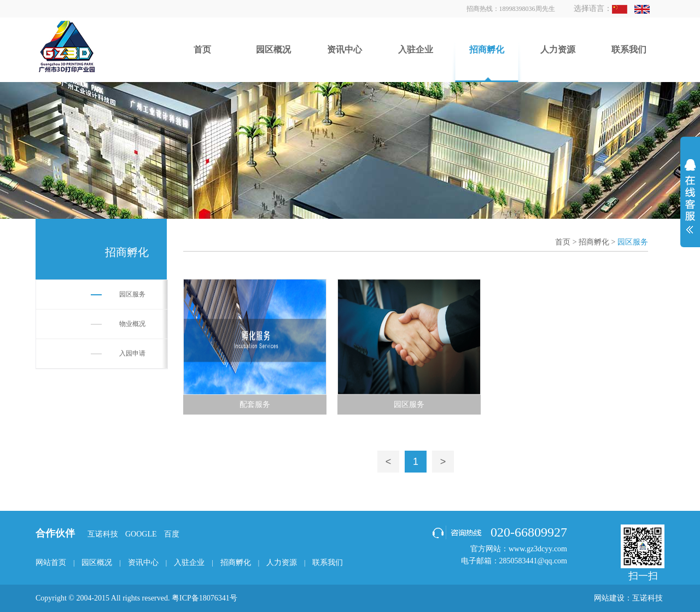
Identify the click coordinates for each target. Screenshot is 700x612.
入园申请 (132, 353)
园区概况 (97, 563)
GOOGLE (141, 534)
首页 (563, 242)
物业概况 (132, 324)
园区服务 (132, 294)
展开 (690, 203)
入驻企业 (189, 563)
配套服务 (255, 404)
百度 (172, 534)
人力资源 (282, 563)
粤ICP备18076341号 (205, 598)
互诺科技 (103, 534)
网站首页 (51, 563)
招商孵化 (594, 242)
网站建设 (609, 598)
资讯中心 (143, 563)
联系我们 (328, 563)
